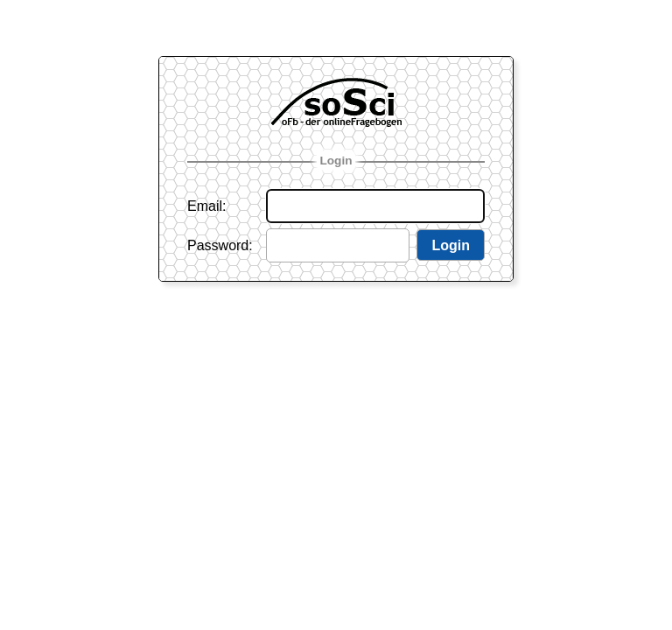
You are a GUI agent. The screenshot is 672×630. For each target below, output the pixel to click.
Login (336, 161)
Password (218, 245)
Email (205, 206)
